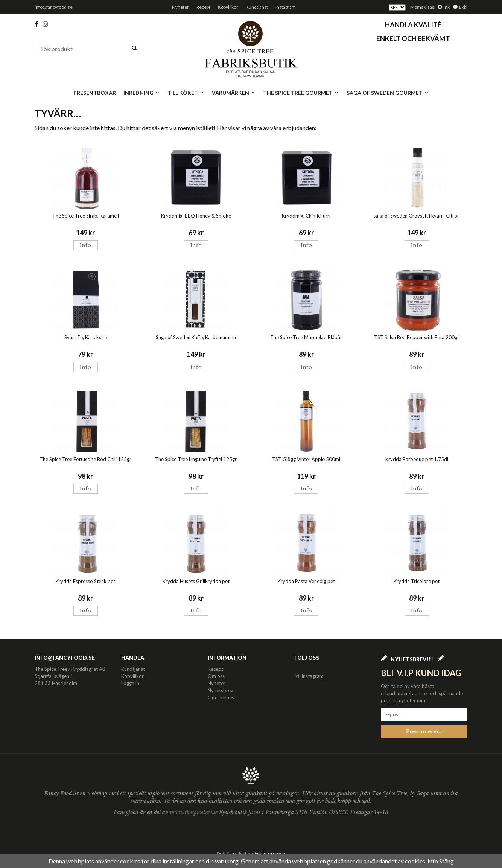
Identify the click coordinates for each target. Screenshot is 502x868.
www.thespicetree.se (194, 812)
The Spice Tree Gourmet (301, 93)
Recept (203, 7)
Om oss (216, 676)
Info (85, 245)
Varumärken (234, 93)
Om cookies (221, 697)
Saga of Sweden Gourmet (388, 93)
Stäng (446, 861)
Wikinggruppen (270, 854)
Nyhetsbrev (221, 690)
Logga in (130, 683)
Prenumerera (424, 732)
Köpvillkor (228, 7)
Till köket (186, 93)
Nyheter (180, 7)
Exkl (463, 7)
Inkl (447, 7)
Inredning (142, 93)
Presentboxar (95, 93)
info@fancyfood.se (54, 7)
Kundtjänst (257, 7)
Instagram (286, 7)
